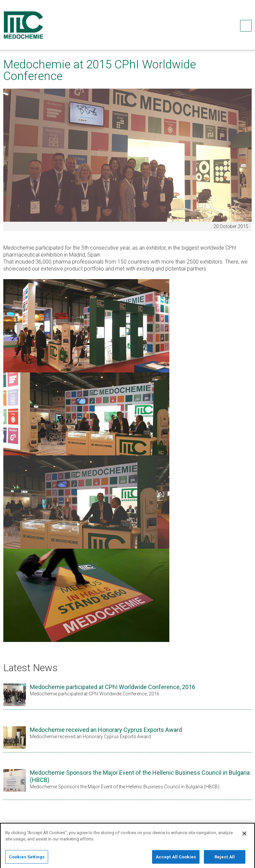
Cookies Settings (27, 860)
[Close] (244, 836)
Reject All (225, 860)
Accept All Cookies (176, 860)
